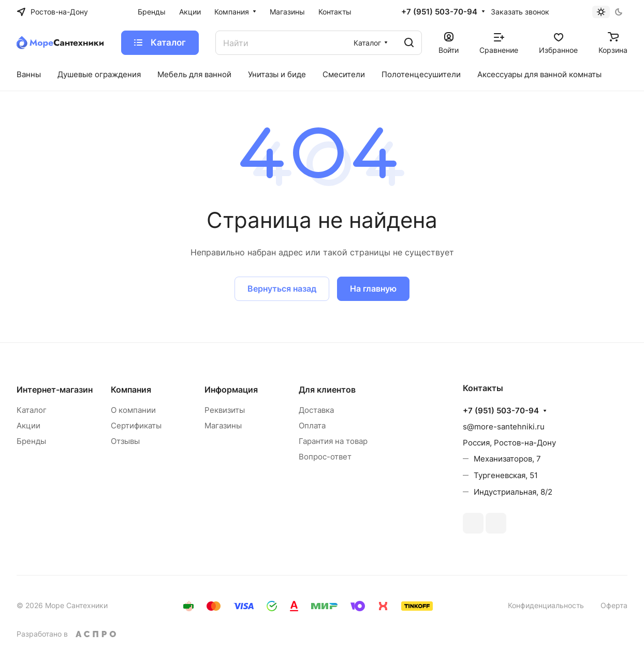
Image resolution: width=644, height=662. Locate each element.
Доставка (316, 410)
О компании (133, 410)
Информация (231, 390)
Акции (28, 426)
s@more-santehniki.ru (504, 427)
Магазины (223, 426)
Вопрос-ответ (325, 457)
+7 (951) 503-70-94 (439, 12)
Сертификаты (136, 426)
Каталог (32, 410)
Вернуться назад (282, 289)
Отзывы (125, 441)
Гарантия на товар (333, 441)
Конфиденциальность (546, 605)
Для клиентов (327, 390)
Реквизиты (225, 410)
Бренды (31, 441)
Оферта (614, 605)
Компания (131, 390)
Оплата (312, 426)
